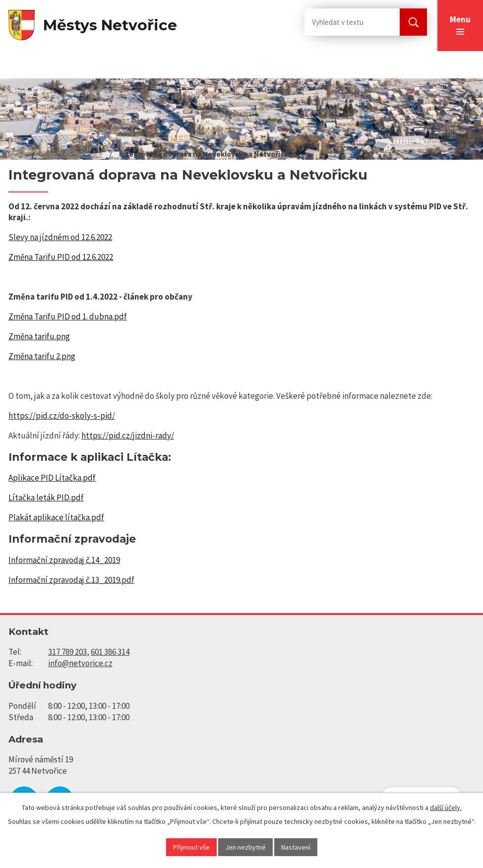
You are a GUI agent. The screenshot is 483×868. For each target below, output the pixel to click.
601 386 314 (110, 652)
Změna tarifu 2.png (42, 356)
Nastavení (296, 847)
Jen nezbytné (245, 847)
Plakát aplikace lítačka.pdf (56, 517)
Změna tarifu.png (39, 336)
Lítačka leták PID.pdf (46, 497)
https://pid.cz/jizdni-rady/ (128, 435)
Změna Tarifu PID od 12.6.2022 (61, 257)
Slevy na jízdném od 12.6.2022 (60, 237)
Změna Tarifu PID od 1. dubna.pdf (68, 316)
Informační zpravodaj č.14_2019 (64, 560)
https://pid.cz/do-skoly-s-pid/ (62, 416)
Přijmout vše (191, 847)
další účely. (446, 807)
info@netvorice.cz (80, 663)
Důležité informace (72, 154)
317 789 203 (67, 652)
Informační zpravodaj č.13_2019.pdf (71, 580)
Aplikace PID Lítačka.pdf (52, 478)
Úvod (17, 154)
